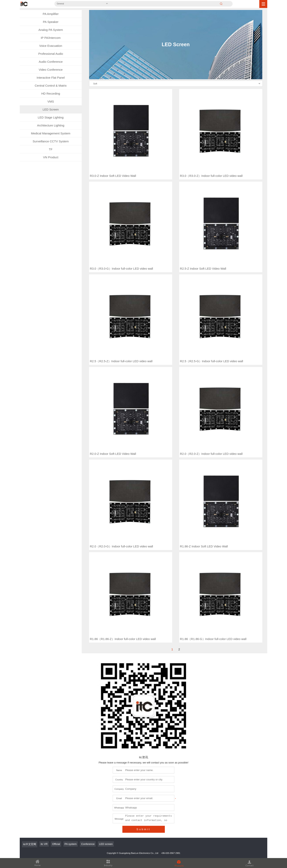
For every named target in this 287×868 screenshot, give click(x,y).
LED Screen (51, 109)
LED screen (106, 734)
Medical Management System (51, 133)
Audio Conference (51, 62)
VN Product (51, 157)
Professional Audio (51, 54)
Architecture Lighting (51, 125)
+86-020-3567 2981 (171, 744)
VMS (51, 101)
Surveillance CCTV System (51, 141)
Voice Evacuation (51, 46)
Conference (88, 734)
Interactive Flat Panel (51, 78)
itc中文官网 (30, 735)
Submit (143, 720)
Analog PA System (51, 30)
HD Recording (51, 93)
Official (56, 734)
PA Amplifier (51, 14)
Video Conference (51, 70)
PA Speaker (51, 22)
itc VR (44, 734)
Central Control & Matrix (51, 86)
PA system (71, 734)
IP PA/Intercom (51, 38)
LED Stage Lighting (51, 117)
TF (51, 149)
